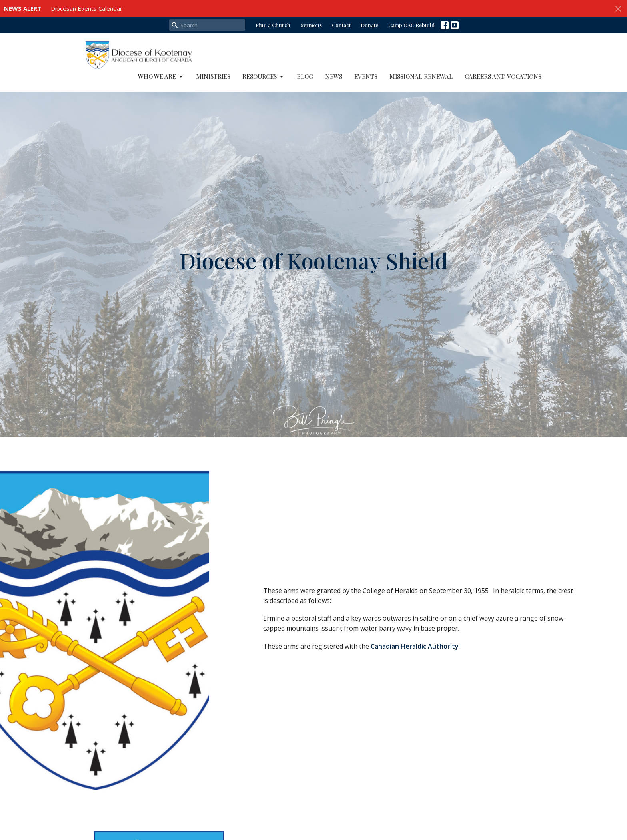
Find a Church (273, 25)
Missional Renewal (421, 76)
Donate (369, 25)
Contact (341, 25)
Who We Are (161, 77)
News (334, 76)
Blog (305, 76)
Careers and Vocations (503, 76)
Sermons (311, 25)
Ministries (213, 76)
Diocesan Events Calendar (87, 8)
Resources (264, 77)
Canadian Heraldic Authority (415, 646)
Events (366, 76)
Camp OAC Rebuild (411, 25)
